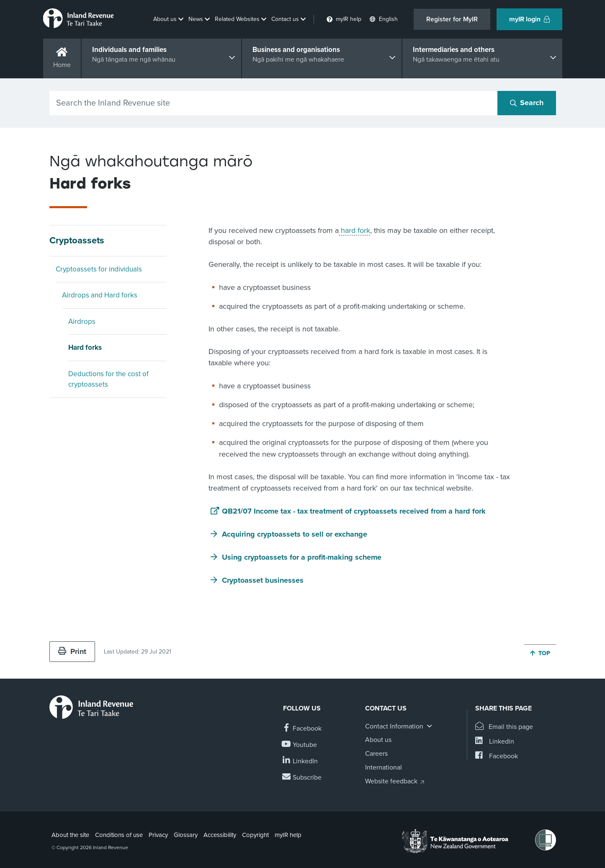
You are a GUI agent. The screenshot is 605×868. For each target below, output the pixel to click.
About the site (70, 835)
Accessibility (220, 835)
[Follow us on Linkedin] (300, 761)
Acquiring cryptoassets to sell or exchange (295, 534)
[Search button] (527, 103)
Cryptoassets (77, 240)
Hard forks (85, 347)
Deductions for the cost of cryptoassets (108, 379)
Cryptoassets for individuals (99, 269)
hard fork (354, 230)
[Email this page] (504, 727)
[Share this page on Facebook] (497, 756)
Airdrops (82, 322)
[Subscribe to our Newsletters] (302, 778)
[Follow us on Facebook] (302, 729)
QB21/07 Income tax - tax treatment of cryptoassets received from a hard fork (354, 511)
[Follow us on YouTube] (300, 745)
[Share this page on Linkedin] (495, 742)
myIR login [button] (529, 19)
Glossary (186, 835)
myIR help (288, 835)
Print (72, 651)
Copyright (255, 835)
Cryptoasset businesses (263, 580)
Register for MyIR (452, 19)
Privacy (158, 835)
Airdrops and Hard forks (100, 295)
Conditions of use (119, 835)
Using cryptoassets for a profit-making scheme (302, 557)
